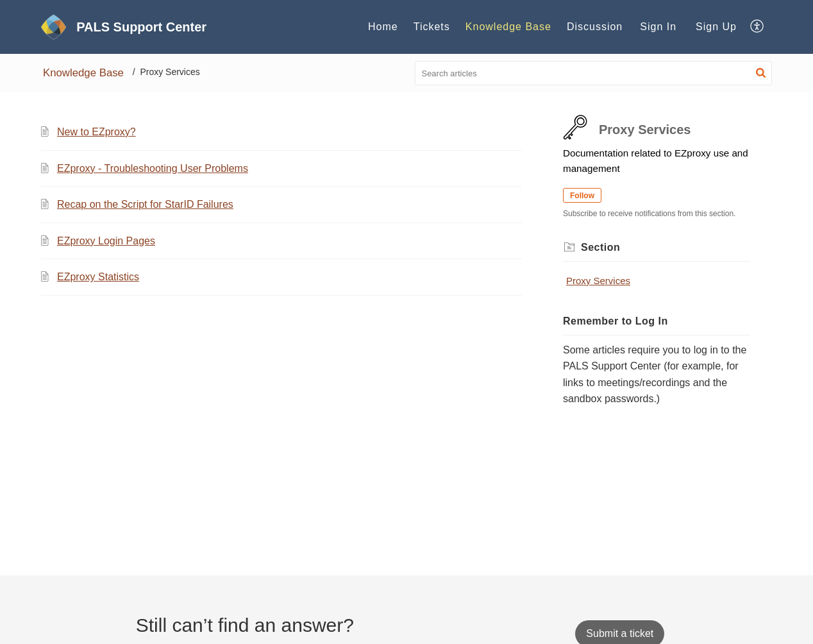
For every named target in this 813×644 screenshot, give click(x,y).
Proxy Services (598, 281)
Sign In (658, 27)
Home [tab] (383, 27)
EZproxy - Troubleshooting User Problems (153, 168)
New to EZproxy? (96, 132)
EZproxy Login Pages (106, 241)
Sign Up (716, 27)
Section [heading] (600, 247)
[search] (594, 73)
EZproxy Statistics (98, 277)
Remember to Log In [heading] (616, 321)
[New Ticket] (620, 633)
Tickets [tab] (432, 27)
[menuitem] (658, 27)
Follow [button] (582, 196)
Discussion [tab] (595, 27)
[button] (758, 27)
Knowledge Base (83, 73)
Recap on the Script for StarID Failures (145, 204)
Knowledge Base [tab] (508, 27)
